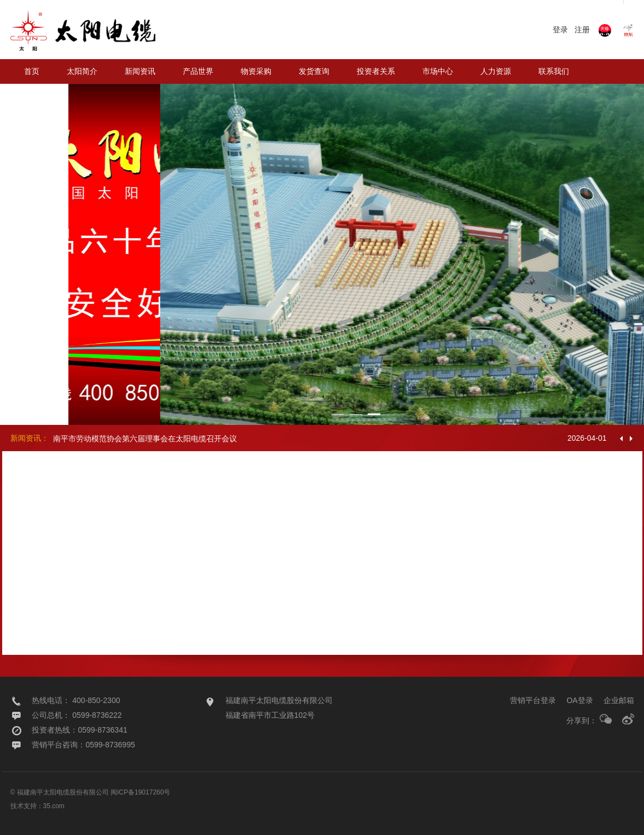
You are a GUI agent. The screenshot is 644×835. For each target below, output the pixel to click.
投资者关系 (376, 71)
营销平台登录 (533, 700)
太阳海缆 (39, 96)
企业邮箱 (619, 700)
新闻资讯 (140, 71)
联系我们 (554, 71)
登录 (560, 30)
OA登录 (579, 700)
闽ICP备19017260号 (140, 792)
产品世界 (198, 71)
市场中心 (438, 71)
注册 (582, 30)
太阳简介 (82, 71)
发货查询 (314, 71)
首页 (32, 71)
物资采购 (256, 71)
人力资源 (496, 71)
